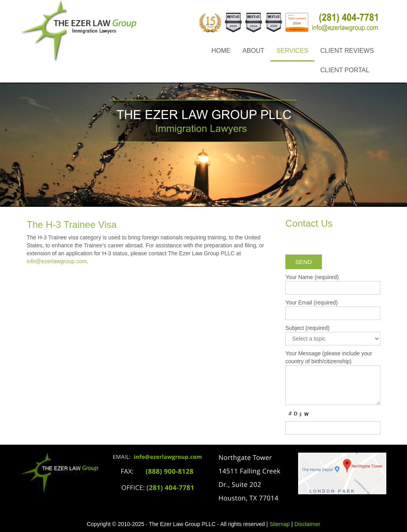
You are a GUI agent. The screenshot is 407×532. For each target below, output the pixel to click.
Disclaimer (307, 524)
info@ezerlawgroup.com (57, 261)
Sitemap (280, 524)
